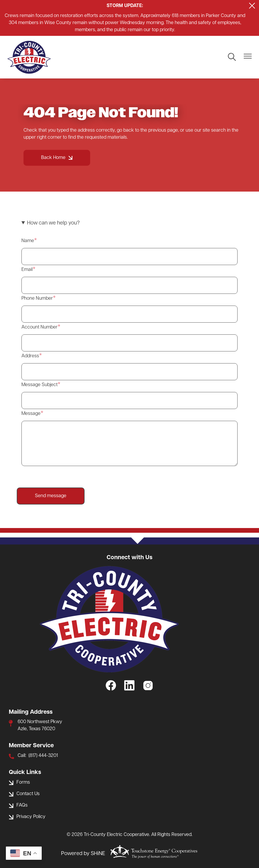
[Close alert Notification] (252, 6)
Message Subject (39, 385)
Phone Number (37, 299)
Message (31, 414)
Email (27, 270)
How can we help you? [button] (53, 223)
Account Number (39, 327)
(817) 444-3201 (43, 756)
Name (28, 241)
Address (30, 356)
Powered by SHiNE (83, 854)
